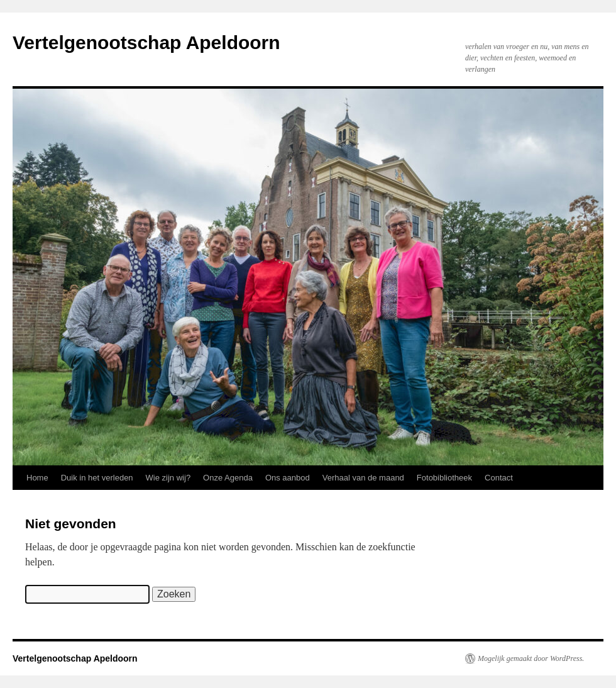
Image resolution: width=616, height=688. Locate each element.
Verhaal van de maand (363, 478)
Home (37, 478)
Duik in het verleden (97, 478)
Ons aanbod (288, 478)
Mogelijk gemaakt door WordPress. (531, 658)
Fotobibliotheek (444, 478)
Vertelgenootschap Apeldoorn (146, 42)
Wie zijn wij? (168, 478)
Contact (499, 478)
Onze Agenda (228, 478)
